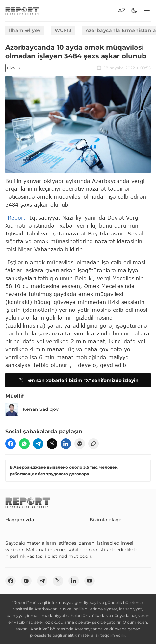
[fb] (11, 444)
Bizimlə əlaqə (106, 520)
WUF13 (63, 30)
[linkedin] (66, 444)
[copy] (93, 444)
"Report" (16, 218)
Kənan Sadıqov (32, 409)
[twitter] (52, 444)
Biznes (13, 68)
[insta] (26, 581)
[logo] (22, 11)
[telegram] (38, 444)
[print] (80, 444)
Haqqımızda (20, 520)
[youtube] (90, 581)
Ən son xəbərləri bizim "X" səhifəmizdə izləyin (78, 380)
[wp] (24, 444)
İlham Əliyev (25, 30)
